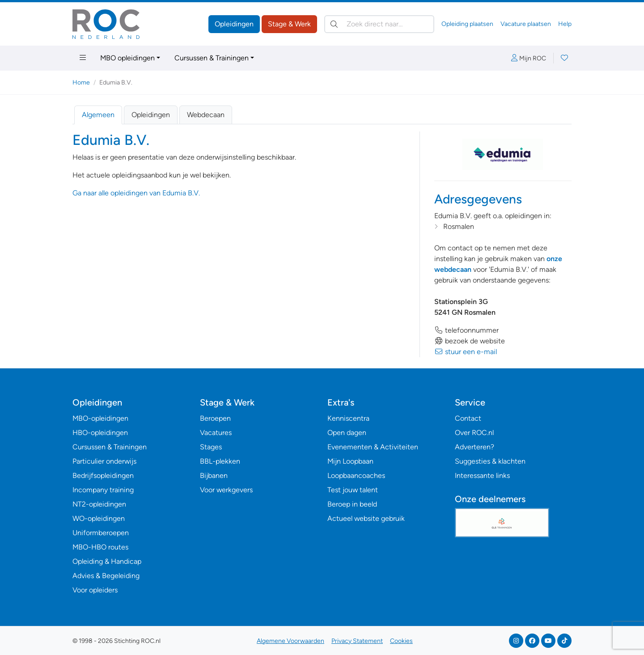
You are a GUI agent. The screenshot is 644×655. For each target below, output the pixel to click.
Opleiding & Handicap (107, 561)
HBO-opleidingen (100, 433)
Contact (468, 418)
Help (565, 24)
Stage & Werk (289, 24)
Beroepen (215, 418)
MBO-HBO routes (100, 547)
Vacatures (216, 433)
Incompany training (103, 490)
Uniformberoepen (101, 533)
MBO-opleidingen (100, 418)
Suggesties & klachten (490, 461)
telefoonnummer (466, 330)
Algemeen (98, 115)
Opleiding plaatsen (467, 24)
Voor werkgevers (226, 490)
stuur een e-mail (466, 352)
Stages (211, 447)
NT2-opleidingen (99, 504)
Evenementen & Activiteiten (373, 447)
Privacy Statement (357, 641)
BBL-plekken (220, 461)
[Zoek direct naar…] (379, 24)
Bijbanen (214, 475)
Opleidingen (234, 24)
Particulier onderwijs (104, 461)
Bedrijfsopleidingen (103, 475)
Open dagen (347, 433)
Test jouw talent (353, 490)
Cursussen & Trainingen (212, 58)
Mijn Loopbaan (350, 461)
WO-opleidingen (99, 518)
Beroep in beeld (352, 504)
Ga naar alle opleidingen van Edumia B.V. (136, 193)
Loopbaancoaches (356, 475)
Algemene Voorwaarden (290, 641)
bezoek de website (470, 341)
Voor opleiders (95, 590)
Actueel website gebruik (366, 518)
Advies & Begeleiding (106, 576)
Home (81, 82)
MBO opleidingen (127, 58)
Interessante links (482, 475)
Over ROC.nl (474, 433)
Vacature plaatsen (526, 24)
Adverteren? (475, 447)
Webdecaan (206, 115)
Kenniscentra (348, 418)
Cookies (401, 641)
